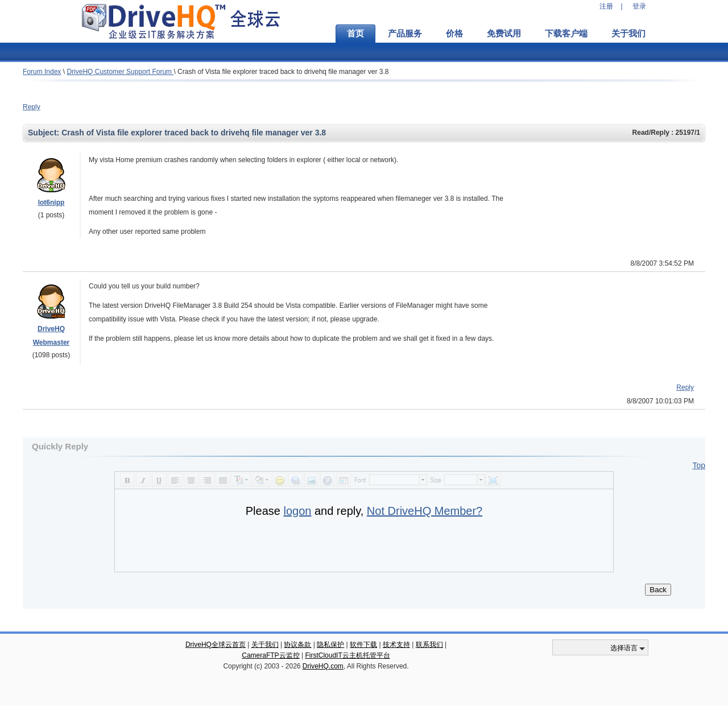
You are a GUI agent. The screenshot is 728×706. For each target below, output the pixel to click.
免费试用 (504, 34)
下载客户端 (566, 34)
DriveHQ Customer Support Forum (120, 72)
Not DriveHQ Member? (425, 511)
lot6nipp (51, 203)
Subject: (45, 133)
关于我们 (628, 34)
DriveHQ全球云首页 (216, 645)
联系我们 (429, 645)
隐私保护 (330, 645)
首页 (355, 34)
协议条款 (297, 645)
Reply (32, 107)
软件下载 (363, 645)
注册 (606, 6)
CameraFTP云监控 (270, 655)
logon (297, 511)
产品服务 (405, 34)
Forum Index (42, 72)
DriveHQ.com (323, 666)
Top (699, 465)
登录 (639, 6)
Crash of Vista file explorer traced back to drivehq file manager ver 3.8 (283, 72)
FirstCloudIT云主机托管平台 (347, 655)
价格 (454, 34)
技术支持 (396, 645)
